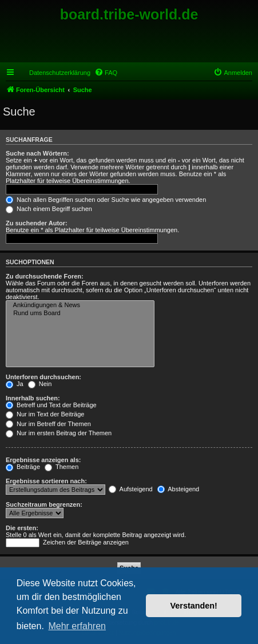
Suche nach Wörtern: (37, 153)
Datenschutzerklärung (60, 73)
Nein (40, 384)
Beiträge (23, 467)
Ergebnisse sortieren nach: (46, 481)
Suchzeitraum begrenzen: (44, 504)
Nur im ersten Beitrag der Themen (59, 433)
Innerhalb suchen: (33, 398)
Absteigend (178, 489)
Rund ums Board (80, 313)
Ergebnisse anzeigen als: (43, 460)
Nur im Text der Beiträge (45, 414)
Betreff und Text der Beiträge (51, 405)
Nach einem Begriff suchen (49, 209)
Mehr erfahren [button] (77, 626)
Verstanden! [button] (194, 606)
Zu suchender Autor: (37, 223)
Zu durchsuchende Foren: (45, 276)
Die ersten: (22, 528)
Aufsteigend (131, 489)
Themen (61, 467)
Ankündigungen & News (80, 305)
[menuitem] (106, 73)
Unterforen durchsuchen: (43, 377)
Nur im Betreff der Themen (48, 424)
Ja (15, 384)
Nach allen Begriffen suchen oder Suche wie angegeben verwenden (106, 200)
